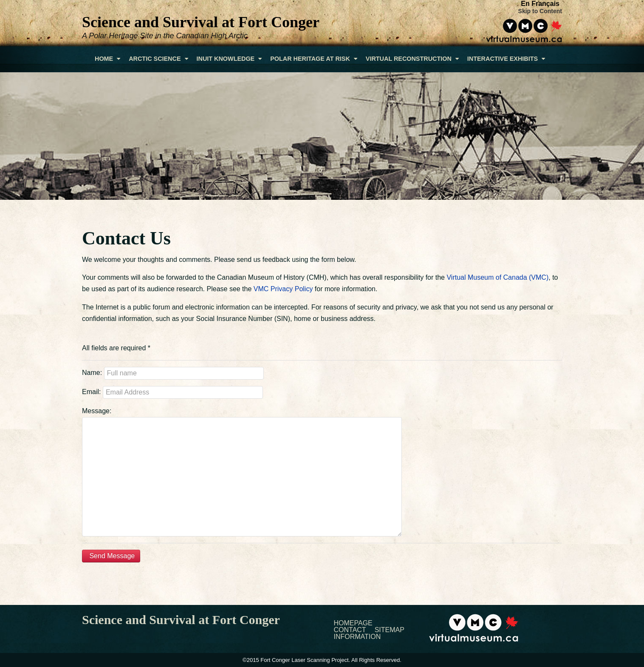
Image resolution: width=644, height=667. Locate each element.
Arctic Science (158, 58)
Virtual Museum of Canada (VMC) (497, 277)
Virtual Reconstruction (412, 58)
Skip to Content (540, 11)
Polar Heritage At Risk (314, 58)
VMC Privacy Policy (283, 289)
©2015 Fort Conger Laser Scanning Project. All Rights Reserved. (322, 660)
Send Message (111, 556)
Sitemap (390, 630)
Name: (92, 373)
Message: (97, 411)
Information (357, 637)
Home (107, 58)
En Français (540, 4)
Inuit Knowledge (229, 58)
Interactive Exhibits (506, 58)
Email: (91, 392)
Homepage (353, 623)
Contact (350, 630)
